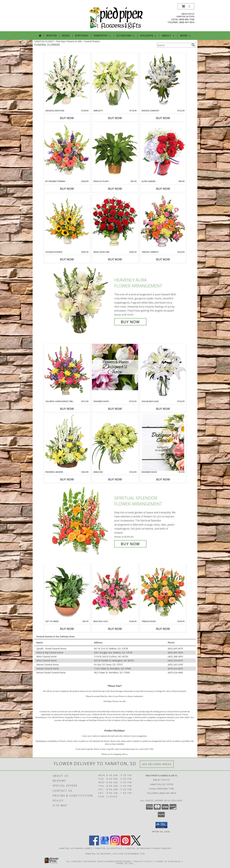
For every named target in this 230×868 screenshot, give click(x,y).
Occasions (126, 36)
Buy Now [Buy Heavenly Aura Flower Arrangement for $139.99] (130, 322)
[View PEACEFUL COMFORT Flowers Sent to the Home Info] (163, 80)
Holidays (148, 36)
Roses (66, 36)
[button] (186, 6)
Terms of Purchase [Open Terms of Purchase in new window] (168, 861)
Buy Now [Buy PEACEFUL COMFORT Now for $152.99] (163, 118)
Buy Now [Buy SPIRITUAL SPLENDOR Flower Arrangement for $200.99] (130, 544)
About (168, 36)
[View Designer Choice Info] (115, 367)
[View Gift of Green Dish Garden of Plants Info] (67, 592)
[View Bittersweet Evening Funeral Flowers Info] (67, 152)
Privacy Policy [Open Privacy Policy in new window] (143, 861)
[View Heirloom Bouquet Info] (115, 442)
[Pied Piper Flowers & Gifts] (116, 17)
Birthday (82, 36)
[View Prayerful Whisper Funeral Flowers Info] (67, 443)
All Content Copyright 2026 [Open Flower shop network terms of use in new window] (85, 861)
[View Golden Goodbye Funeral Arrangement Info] (67, 223)
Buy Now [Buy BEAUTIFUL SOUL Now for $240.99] (115, 629)
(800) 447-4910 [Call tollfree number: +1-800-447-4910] (187, 22)
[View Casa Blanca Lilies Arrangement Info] (163, 372)
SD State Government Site (129, 854)
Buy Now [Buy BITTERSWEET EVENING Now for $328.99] (67, 189)
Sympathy (102, 36)
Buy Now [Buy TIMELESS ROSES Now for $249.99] (163, 629)
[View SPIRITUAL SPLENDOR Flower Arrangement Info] (82, 521)
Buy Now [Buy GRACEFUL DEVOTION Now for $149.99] (67, 118)
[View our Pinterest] (125, 844)
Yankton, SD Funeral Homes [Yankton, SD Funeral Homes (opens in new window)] (76, 848)
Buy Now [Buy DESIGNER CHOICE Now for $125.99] (115, 409)
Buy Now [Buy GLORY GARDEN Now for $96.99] (163, 189)
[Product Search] (174, 45)
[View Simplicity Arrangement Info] (115, 81)
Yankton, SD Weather (98, 854)
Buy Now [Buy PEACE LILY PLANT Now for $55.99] (115, 189)
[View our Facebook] (94, 844)
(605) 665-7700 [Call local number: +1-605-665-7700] (187, 19)
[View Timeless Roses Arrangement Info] (163, 592)
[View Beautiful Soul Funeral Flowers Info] (115, 592)
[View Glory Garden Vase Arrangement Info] (163, 152)
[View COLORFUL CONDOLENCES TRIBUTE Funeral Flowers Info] (67, 372)
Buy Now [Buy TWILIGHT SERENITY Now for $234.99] (163, 259)
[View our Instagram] (115, 844)
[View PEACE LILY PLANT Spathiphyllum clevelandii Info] (115, 152)
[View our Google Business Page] (105, 844)
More (186, 36)
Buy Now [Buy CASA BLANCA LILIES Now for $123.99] (163, 409)
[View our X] (136, 844)
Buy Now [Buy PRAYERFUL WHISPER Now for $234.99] (67, 479)
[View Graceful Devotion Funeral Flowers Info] (67, 81)
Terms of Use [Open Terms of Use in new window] (125, 863)
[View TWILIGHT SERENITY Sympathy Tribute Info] (163, 222)
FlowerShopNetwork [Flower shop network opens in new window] (117, 861)
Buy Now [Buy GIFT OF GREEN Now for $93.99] (67, 629)
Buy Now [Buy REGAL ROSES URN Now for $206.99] (115, 259)
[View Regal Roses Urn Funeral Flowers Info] (115, 222)
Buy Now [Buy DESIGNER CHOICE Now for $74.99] (163, 479)
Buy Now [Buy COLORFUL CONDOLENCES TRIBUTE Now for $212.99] (67, 409)
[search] (193, 45)
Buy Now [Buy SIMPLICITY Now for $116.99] (115, 118)
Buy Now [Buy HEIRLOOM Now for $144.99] (115, 479)
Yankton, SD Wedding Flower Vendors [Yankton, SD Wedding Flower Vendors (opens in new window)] (148, 848)
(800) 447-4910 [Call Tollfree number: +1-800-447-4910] (168, 793)
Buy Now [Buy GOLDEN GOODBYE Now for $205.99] (67, 259)
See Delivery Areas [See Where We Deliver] (157, 764)
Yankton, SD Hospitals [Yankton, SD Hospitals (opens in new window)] (109, 848)
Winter (52, 36)
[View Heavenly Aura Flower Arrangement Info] (82, 301)
